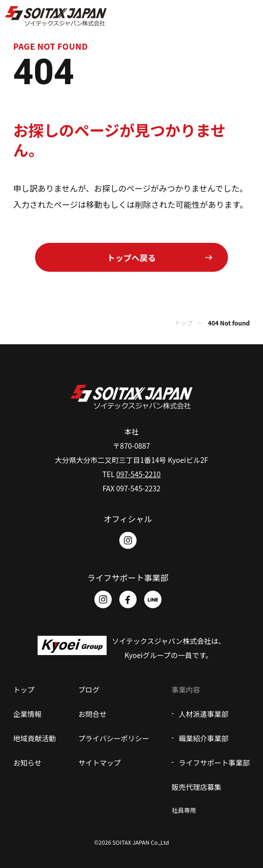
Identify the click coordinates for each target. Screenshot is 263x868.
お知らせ (27, 763)
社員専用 (184, 810)
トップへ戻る (131, 258)
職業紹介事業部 (204, 738)
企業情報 (27, 714)
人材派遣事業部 (204, 714)
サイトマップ (100, 763)
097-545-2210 (138, 474)
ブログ (89, 690)
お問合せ (92, 714)
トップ (183, 323)
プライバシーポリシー (114, 738)
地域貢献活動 (35, 738)
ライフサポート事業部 (214, 763)
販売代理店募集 (196, 787)
